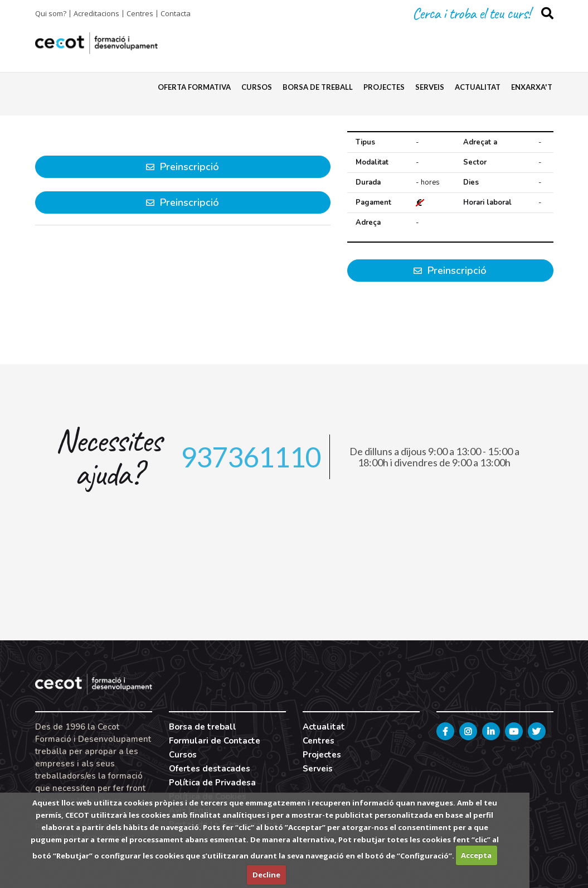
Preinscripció (450, 271)
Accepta (476, 855)
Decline (266, 875)
